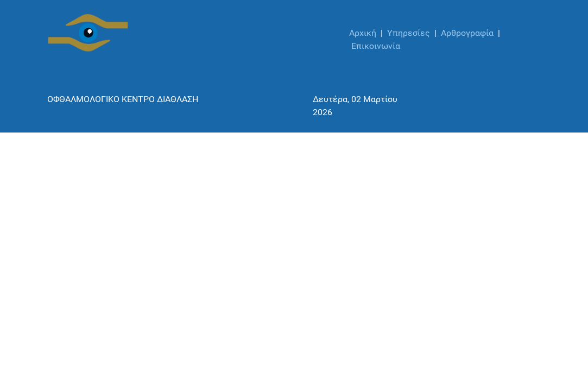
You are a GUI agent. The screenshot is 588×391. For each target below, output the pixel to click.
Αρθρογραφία (467, 33)
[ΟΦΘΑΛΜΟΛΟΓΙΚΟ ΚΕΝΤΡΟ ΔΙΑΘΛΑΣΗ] (88, 33)
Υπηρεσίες (409, 33)
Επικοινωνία (376, 46)
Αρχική (363, 33)
